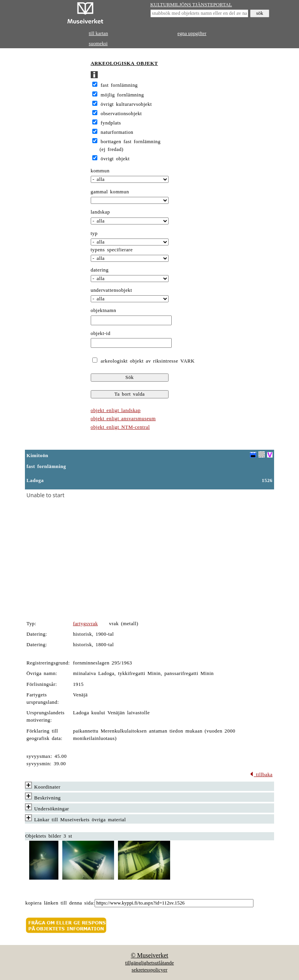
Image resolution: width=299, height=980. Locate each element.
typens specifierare (112, 250)
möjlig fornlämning (122, 95)
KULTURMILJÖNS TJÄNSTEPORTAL (191, 5)
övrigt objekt (115, 159)
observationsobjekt (121, 114)
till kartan (98, 33)
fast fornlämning (119, 85)
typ (94, 233)
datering (100, 270)
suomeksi (98, 44)
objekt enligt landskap (116, 410)
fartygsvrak (85, 624)
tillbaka (261, 775)
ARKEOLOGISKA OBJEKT (124, 63)
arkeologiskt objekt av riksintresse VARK (147, 361)
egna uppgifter (192, 33)
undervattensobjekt (112, 290)
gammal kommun (110, 192)
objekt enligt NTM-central (120, 427)
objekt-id (101, 333)
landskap (100, 212)
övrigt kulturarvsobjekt (126, 104)
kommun (100, 171)
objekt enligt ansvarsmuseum (123, 419)
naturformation (117, 132)
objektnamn (104, 310)
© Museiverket (149, 955)
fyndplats (111, 123)
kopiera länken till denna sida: (60, 903)
